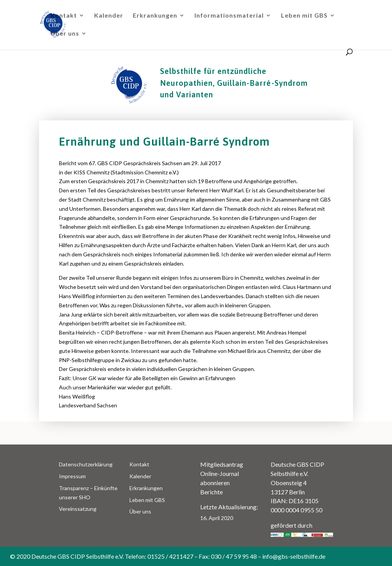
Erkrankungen (155, 16)
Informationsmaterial (229, 16)
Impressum (72, 476)
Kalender (109, 16)
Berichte (212, 492)
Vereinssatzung (78, 509)
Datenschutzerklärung (86, 464)
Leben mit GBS (304, 16)
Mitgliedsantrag (222, 464)
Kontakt (64, 16)
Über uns (65, 34)
